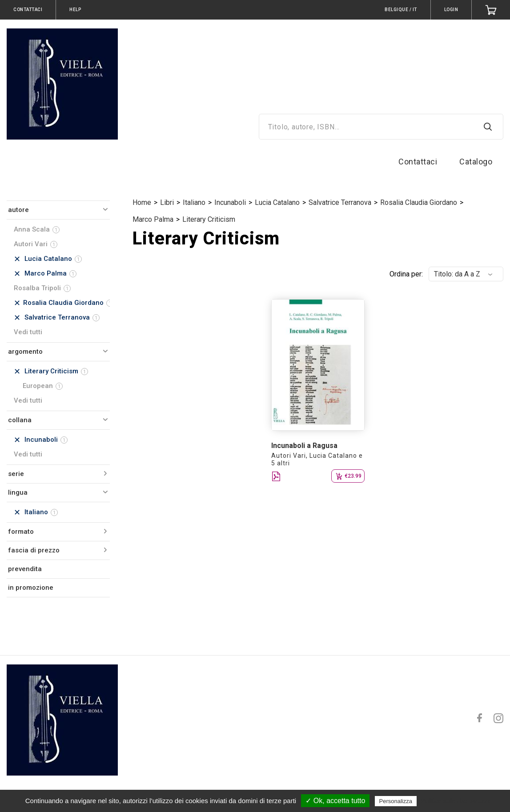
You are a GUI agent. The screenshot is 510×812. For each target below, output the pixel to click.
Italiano (194, 202)
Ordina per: (406, 274)
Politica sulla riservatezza (456, 801)
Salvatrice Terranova (340, 202)
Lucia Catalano (277, 202)
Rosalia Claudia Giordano (419, 202)
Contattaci (418, 162)
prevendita (25, 569)
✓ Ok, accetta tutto (335, 801)
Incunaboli (230, 202)
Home (142, 202)
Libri (167, 202)
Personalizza (396, 801)
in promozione (31, 588)
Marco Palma (153, 219)
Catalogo (476, 162)
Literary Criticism (209, 219)
